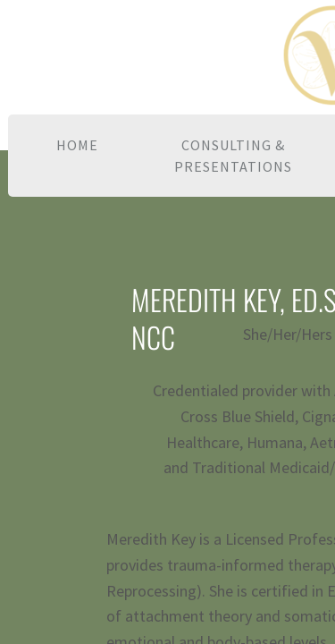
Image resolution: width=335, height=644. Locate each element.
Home (77, 145)
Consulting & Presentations (233, 156)
